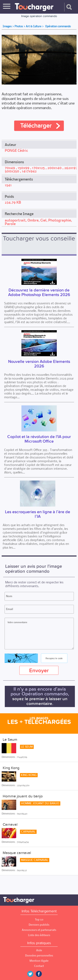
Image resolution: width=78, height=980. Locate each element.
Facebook (42, 974)
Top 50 (39, 920)
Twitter (32, 974)
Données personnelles (39, 956)
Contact (39, 966)
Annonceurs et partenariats (39, 930)
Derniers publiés (39, 925)
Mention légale (39, 961)
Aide (39, 950)
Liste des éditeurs (39, 935)
